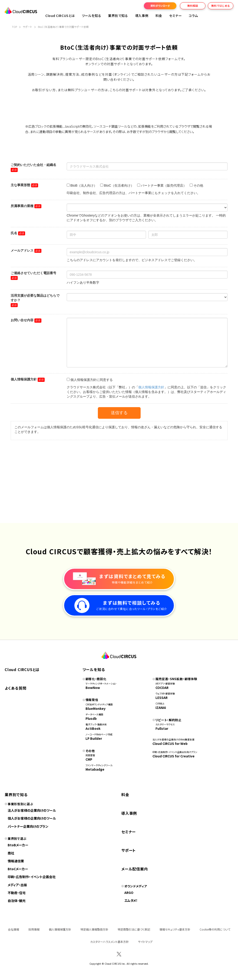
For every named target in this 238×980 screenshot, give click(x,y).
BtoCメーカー (18, 869)
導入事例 (142, 16)
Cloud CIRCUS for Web (170, 743)
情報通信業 (16, 861)
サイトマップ (145, 942)
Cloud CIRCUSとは (60, 16)
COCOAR (162, 688)
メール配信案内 (135, 869)
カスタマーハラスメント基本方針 (109, 942)
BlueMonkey (96, 708)
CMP (89, 759)
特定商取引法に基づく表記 (134, 929)
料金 (159, 16)
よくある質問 (16, 688)
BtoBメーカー (18, 845)
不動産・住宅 (17, 893)
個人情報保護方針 (60, 929)
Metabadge (95, 769)
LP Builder (94, 738)
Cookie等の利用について (215, 929)
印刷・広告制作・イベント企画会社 (32, 877)
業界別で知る (118, 16)
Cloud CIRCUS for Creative (174, 756)
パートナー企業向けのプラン (28, 826)
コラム (193, 16)
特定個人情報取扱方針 (94, 929)
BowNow (93, 688)
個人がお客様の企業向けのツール (32, 818)
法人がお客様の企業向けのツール (32, 810)
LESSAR (162, 698)
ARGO (129, 892)
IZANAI (161, 707)
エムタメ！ (131, 900)
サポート (129, 850)
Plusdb (91, 718)
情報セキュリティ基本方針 (175, 929)
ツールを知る (91, 16)
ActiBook (93, 728)
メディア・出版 (17, 885)
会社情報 (13, 929)
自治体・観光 (17, 901)
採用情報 (34, 929)
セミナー (129, 832)
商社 (11, 853)
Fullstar (162, 728)
